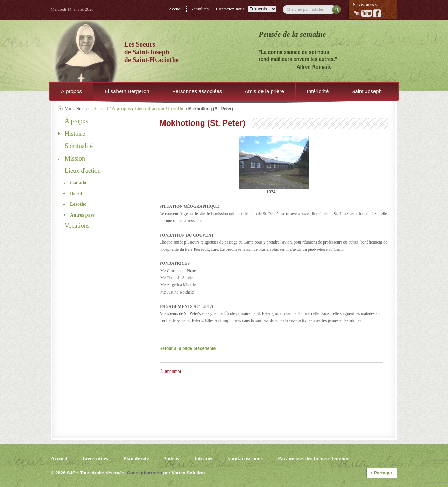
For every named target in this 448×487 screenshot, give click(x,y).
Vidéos (172, 458)
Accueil (176, 9)
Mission (75, 158)
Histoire (75, 134)
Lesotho (78, 204)
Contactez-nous (230, 9)
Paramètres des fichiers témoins (313, 458)
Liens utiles (95, 458)
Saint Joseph (367, 91)
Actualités (199, 9)
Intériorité (318, 91)
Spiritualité (79, 146)
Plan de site (136, 458)
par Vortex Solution (184, 473)
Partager (382, 473)
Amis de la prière (264, 91)
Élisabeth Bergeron (127, 91)
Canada (78, 183)
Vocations (77, 226)
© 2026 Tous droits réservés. (88, 473)
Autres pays (82, 215)
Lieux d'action (83, 171)
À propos (71, 91)
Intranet (204, 458)
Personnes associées (197, 91)
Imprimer (173, 372)
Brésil (76, 194)
